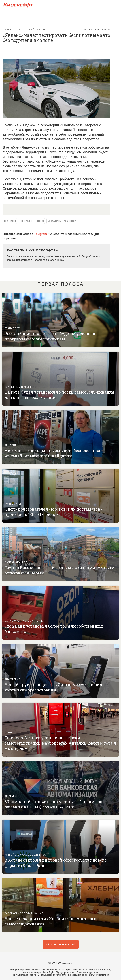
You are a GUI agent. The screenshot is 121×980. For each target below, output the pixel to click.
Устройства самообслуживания (28, 855)
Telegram (41, 234)
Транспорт (9, 30)
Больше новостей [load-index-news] (61, 944)
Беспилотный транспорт (32, 30)
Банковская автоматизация (25, 621)
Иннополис (26, 221)
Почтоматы (13, 504)
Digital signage (16, 562)
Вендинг (10, 445)
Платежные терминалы (21, 387)
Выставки (11, 796)
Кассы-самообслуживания (24, 913)
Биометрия (12, 679)
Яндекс (40, 221)
